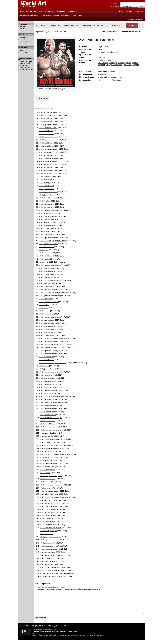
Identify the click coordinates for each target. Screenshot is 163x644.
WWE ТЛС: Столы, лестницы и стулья (52, 241)
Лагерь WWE (44, 262)
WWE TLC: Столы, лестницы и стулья (53, 338)
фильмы (55, 639)
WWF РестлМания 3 (46, 122)
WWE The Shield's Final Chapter (51, 418)
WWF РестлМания (46, 112)
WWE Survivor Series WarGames (51, 577)
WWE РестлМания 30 (47, 204)
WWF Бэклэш (44, 183)
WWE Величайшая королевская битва (52, 363)
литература (85, 639)
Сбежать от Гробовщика (48, 531)
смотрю (53, 26)
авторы (23, 26)
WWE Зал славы (45, 253)
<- (140, 26)
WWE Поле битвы (45, 225)
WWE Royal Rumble (46, 299)
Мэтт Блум (113, 63)
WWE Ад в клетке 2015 (47, 235)
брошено (75, 26)
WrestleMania (44, 308)
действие (102, 57)
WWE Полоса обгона (46, 247)
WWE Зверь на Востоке (47, 222)
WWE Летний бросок (47, 198)
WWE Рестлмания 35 (47, 415)
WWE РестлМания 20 (47, 186)
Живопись (61, 12)
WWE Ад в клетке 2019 (48, 442)
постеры (23, 37)
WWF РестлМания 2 (46, 119)
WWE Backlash (44, 314)
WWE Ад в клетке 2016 (47, 286)
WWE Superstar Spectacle (49, 500)
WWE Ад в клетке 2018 (47, 378)
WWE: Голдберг (45, 201)
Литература (50, 12)
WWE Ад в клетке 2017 (47, 335)
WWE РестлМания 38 (47, 552)
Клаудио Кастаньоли (114, 65)
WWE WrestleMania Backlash (50, 515)
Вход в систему (126, 12)
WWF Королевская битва (48, 128)
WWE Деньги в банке (47, 189)
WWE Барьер (44, 250)
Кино (22, 12)
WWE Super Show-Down (48, 460)
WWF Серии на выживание (49, 125)
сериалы (61, 639)
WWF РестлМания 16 (47, 180)
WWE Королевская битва (48, 192)
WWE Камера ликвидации (48, 216)
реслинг (41, 98)
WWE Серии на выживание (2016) (51, 289)
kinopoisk (23, 52)
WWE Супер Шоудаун (47, 381)
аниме (74, 639)
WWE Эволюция (45, 384)
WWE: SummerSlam (47, 436)
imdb (22, 50)
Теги (80, 15)
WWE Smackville (46, 433)
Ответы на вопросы (27, 629)
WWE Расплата (44, 213)
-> (143, 26)
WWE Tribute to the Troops (49, 494)
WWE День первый (47, 543)
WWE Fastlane (44, 305)
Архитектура (73, 12)
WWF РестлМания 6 (46, 155)
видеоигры (68, 639)
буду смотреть (41, 26)
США (100, 49)
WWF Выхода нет (45, 177)
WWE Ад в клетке (46, 488)
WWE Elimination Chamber (48, 302)
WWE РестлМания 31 (47, 207)
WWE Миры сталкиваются (48, 402)
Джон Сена (127, 65)
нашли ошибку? (26, 63)
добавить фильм (26, 69)
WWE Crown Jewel (46, 387)
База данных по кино (69, 15)
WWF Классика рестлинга (48, 115)
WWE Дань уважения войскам (51, 537)
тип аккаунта (132, 19)
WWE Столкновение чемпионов (50, 280)
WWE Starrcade (44, 393)
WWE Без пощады (45, 283)
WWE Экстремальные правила (50, 210)
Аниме (29, 12)
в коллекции (86, 26)
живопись (92, 639)
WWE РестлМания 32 (47, 256)
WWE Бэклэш (44, 277)
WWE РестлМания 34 (47, 360)
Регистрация (139, 12)
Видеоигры (39, 12)
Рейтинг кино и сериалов (49, 15)
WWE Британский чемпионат (49, 296)
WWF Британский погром (48, 170)
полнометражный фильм (108, 52)
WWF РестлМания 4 (46, 131)
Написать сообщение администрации (51, 629)
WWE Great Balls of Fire (47, 323)
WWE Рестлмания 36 (47, 467)
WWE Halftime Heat (46, 406)
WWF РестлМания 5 (46, 143)
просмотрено (63, 26)
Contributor (55, 32)
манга (79, 639)
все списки (98, 26)
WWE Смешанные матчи (48, 348)
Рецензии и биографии (29, 15)
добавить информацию (25, 66)
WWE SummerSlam (46, 375)
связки (22, 29)
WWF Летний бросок (46, 134)
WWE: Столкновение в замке (50, 567)
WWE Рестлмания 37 (47, 512)
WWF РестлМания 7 (46, 167)
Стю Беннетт (103, 63)
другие (136, 65)
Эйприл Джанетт (125, 63)
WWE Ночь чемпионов (47, 231)
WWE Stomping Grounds (48, 427)
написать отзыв (26, 61)
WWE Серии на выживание (49, 238)
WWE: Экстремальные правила (51, 476)
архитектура (100, 639)
